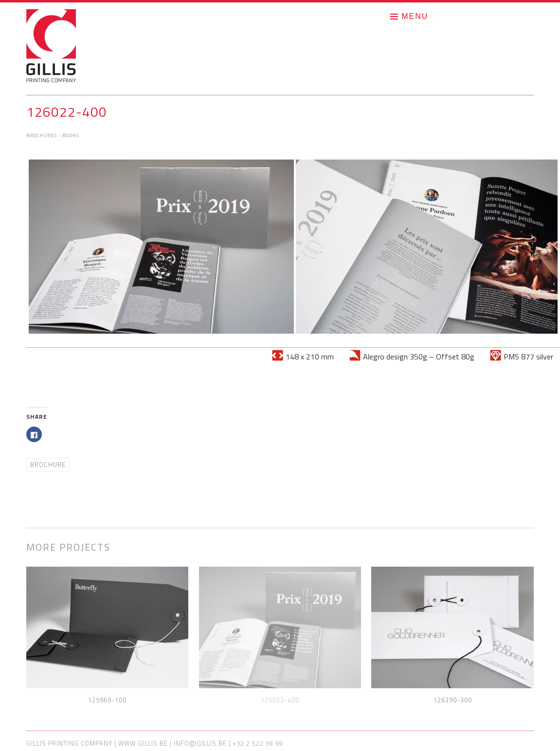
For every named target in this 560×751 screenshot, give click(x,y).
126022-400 (280, 700)
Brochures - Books (53, 135)
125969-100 (107, 700)
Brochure (48, 465)
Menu (415, 16)
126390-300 (453, 700)
